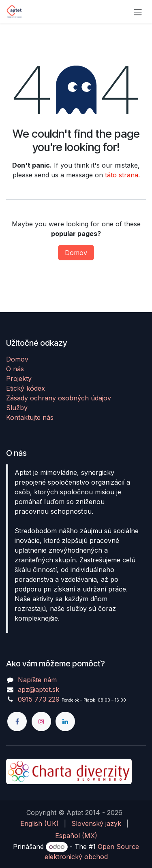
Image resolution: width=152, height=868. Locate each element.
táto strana (122, 175)
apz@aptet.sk (39, 689)
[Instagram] (41, 721)
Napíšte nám (37, 680)
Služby (17, 408)
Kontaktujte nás (30, 417)
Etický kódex (26, 388)
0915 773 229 (39, 699)
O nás (15, 369)
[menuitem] (40, 823)
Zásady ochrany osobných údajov (59, 398)
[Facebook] (17, 721)
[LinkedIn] (65, 721)
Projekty (19, 379)
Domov (76, 253)
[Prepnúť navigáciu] (138, 12)
